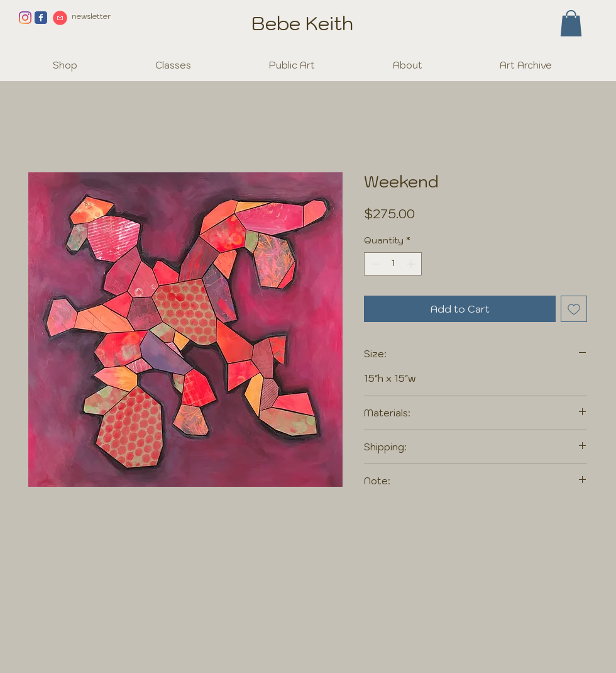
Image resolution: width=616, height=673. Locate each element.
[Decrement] (374, 264)
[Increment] (412, 264)
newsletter (91, 16)
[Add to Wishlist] (574, 309)
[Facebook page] (41, 18)
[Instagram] (25, 18)
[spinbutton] (393, 264)
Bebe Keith (302, 23)
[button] (571, 23)
